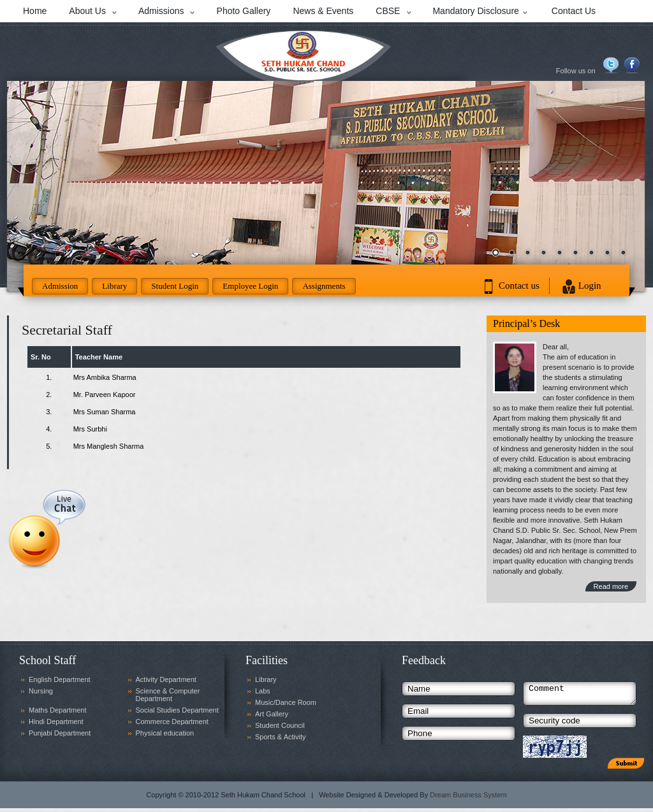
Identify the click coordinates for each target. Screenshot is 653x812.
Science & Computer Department (168, 695)
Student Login (175, 286)
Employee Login (250, 286)
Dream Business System (468, 799)
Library (114, 286)
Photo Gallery (244, 11)
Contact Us (574, 11)
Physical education (165, 733)
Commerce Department (172, 721)
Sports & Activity (280, 737)
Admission (60, 286)
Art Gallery (272, 714)
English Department (60, 679)
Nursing (41, 691)
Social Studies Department (177, 710)
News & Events (323, 11)
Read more (611, 586)
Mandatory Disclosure (475, 11)
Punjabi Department (60, 733)
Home (35, 11)
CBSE (388, 11)
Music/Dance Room (286, 702)
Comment (580, 695)
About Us (87, 11)
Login (590, 286)
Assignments (324, 286)
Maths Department (57, 710)
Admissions (161, 11)
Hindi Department (56, 721)
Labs (263, 691)
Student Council (280, 725)
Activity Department (166, 679)
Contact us (519, 286)
